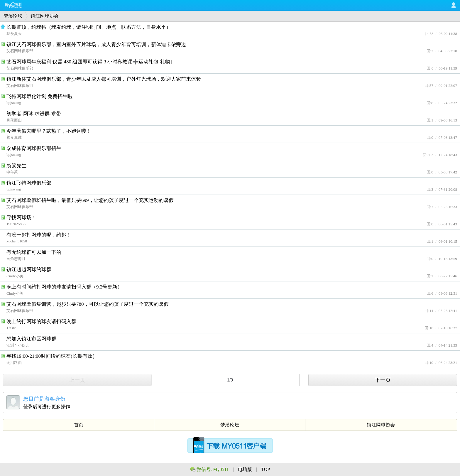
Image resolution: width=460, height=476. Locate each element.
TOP (265, 469)
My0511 (19, 5)
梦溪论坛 (13, 16)
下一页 (383, 380)
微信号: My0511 (213, 469)
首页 (79, 425)
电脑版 (246, 469)
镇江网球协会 (45, 16)
